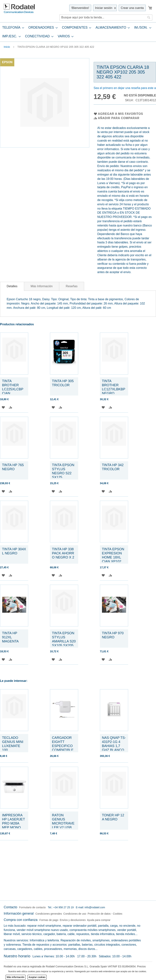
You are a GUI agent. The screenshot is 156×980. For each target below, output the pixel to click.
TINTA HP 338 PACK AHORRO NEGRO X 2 (63, 553)
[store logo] (19, 9)
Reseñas (72, 286)
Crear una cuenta (132, 8)
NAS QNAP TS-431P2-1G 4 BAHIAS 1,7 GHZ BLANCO (114, 744)
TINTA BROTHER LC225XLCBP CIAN (13, 387)
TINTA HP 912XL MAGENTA (10, 637)
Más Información (42, 286)
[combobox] (106, 17)
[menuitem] (12, 28)
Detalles (12, 286)
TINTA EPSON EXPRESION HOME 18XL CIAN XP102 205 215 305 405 (113, 559)
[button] (3, 407)
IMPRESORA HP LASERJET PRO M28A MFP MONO (13, 821)
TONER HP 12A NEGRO (113, 817)
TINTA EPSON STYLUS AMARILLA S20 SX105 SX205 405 (64, 641)
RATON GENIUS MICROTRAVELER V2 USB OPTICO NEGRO (63, 825)
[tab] (78, 32)
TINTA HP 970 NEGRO (113, 635)
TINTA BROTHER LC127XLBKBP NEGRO (114, 387)
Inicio (7, 47)
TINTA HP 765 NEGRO (13, 467)
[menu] (78, 32)
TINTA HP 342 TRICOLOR (113, 467)
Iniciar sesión (104, 8)
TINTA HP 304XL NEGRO (14, 551)
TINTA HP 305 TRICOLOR (63, 383)
